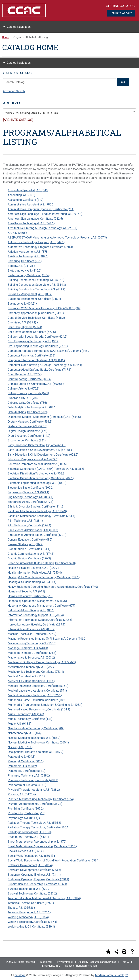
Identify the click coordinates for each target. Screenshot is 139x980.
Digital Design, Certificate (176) (28, 431)
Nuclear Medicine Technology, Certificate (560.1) (38, 742)
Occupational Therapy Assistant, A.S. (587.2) (36, 752)
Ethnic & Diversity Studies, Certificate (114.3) (36, 507)
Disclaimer (46, 962)
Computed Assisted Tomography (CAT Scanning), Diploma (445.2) (49, 351)
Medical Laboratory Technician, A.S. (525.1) (35, 695)
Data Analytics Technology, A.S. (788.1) (32, 407)
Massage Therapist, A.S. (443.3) (28, 648)
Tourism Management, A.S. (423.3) (29, 912)
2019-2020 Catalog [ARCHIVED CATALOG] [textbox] (32, 113)
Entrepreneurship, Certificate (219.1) (30, 502)
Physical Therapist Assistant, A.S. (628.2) (34, 790)
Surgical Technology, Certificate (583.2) (32, 894)
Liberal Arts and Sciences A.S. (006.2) (31, 629)
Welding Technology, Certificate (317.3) (32, 922)
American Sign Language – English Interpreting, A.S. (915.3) (45, 214)
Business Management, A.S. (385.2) (30, 294)
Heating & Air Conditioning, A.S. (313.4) (32, 582)
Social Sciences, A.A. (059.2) (26, 851)
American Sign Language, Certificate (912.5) (35, 219)
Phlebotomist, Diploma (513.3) (27, 785)
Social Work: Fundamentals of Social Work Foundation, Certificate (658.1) (54, 860)
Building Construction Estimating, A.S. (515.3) (36, 280)
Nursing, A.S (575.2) (20, 747)
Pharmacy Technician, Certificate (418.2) (33, 780)
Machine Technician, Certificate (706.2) (32, 634)
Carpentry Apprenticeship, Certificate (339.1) (36, 313)
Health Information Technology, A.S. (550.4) (35, 573)
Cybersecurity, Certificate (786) (27, 403)
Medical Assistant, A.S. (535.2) (27, 676)
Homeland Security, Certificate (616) (30, 596)
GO (123, 82)
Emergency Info (51, 966)
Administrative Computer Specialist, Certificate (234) (41, 209)
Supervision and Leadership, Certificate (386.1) (37, 884)
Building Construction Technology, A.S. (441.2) (36, 289)
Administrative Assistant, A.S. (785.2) (31, 204)
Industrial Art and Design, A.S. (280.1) (31, 610)
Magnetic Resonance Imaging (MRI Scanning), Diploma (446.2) (47, 639)
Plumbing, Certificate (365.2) (26, 809)
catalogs (20, 975)
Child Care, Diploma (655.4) (25, 327)
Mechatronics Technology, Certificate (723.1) (36, 672)
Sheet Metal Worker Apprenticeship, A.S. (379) (37, 842)
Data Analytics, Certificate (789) (28, 412)
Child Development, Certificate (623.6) (32, 332)
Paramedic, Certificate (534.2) (27, 771)
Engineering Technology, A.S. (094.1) (30, 497)
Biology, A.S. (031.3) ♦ (21, 266)
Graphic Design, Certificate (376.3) (29, 558)
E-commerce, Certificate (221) (27, 440)
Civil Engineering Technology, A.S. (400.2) (34, 341)
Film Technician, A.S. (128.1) (25, 521)
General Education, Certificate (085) (30, 540)
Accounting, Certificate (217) (26, 200)
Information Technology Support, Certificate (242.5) (40, 620)
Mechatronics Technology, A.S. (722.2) (32, 667)
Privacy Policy (65, 962)
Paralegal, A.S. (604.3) (22, 757)
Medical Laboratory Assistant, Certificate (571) (37, 691)
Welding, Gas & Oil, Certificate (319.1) (31, 927)
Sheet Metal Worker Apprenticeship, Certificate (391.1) (42, 846)
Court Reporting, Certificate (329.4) (30, 379)
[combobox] (69, 112)
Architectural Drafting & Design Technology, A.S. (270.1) (43, 228)
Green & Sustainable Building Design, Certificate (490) (42, 563)
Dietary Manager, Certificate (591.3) (30, 422)
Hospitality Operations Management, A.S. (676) (37, 601)
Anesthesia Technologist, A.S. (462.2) (31, 223)
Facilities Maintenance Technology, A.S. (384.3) (37, 511)
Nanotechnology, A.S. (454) (25, 733)
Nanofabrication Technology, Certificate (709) (36, 728)
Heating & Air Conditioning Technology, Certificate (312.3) (44, 577)
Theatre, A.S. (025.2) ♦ (21, 908)
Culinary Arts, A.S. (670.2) (24, 389)
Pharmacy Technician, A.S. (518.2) (29, 776)
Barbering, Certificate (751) (25, 261)
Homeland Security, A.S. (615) (26, 591)
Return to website (121, 13)
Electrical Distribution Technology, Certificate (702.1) (41, 478)
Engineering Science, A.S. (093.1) (28, 492)
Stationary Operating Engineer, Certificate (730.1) (38, 879)
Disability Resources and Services (97, 962)
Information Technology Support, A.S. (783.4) (36, 615)
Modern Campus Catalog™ (111, 975)
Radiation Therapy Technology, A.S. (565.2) (34, 823)
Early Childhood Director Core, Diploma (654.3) (37, 445)
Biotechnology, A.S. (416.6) (25, 271)
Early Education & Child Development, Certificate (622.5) (43, 455)
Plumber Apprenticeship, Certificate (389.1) (35, 804)
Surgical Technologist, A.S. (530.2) (29, 889)
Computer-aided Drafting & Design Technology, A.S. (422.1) (45, 365)
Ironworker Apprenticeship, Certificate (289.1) (36, 625)
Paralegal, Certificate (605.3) (26, 761)
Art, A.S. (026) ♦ (17, 233)
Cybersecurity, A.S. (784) (23, 398)
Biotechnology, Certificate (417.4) (29, 275)
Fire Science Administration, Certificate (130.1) (37, 535)
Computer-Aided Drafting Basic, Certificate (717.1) (39, 370)
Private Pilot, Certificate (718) (27, 813)
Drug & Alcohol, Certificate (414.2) (29, 436)
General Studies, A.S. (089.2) (26, 544)
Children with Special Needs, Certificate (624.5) (38, 337)
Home (6, 37)
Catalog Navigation (19, 27)
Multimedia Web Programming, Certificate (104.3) (39, 709)
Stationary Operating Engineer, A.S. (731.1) (34, 875)
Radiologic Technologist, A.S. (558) (30, 832)
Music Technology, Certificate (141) (30, 719)
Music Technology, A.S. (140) (26, 714)
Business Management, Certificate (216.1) (34, 299)
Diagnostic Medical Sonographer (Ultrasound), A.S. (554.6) (44, 417)
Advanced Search (14, 91)
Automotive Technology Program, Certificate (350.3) (40, 247)
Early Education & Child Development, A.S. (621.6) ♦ (40, 450)
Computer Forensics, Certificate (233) (31, 355)
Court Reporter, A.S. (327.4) (25, 374)
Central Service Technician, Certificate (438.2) (36, 318)
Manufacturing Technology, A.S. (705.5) (32, 643)
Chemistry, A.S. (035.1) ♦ (23, 322)
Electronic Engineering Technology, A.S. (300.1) (37, 483)
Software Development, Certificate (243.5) (34, 870)
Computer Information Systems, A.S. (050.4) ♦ (36, 360)
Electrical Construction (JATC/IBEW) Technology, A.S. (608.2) (46, 469)
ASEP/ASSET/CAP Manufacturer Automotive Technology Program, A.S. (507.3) (57, 238)
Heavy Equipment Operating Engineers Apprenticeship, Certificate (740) (53, 587)
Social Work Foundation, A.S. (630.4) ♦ (31, 856)
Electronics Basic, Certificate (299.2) (31, 488)
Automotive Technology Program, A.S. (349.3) (36, 242)
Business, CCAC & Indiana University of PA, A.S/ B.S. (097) (45, 308)
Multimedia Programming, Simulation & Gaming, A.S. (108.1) (45, 705)
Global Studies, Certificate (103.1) (29, 549)
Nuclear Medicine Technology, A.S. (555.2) (34, 738)
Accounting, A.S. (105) (21, 195)
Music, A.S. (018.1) (19, 724)
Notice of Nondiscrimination (81, 966)
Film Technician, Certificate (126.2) (29, 525)
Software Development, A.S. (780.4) (30, 865)
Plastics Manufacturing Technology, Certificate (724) (41, 799)
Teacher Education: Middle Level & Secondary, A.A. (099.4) (44, 898)
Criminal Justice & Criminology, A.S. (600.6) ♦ (36, 384)
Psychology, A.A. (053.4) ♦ (24, 818)
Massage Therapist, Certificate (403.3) (32, 653)
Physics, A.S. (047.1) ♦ (22, 794)
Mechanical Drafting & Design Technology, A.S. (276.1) (42, 662)
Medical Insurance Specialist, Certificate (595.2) (38, 686)
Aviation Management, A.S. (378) (28, 252)
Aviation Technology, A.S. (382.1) (28, 256)
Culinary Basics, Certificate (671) (28, 393)
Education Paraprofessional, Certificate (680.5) (37, 464)
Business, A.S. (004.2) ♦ (23, 304)
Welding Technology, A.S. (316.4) (28, 917)
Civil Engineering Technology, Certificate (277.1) (38, 346)
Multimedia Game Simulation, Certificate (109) (37, 700)
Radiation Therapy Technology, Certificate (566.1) (39, 827)
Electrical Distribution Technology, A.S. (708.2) (37, 473)
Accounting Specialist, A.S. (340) (28, 190)
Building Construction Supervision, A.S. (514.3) (37, 285)
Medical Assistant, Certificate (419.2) (31, 681)
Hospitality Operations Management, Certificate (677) (41, 606)
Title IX (125, 962)
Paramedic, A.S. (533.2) (22, 766)
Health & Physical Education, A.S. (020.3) (33, 568)
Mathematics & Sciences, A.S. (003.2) (31, 658)
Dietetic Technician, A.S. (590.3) (28, 426)
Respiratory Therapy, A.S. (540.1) (28, 837)
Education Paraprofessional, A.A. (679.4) (33, 459)
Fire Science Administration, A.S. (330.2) (33, 530)
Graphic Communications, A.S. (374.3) (31, 554)
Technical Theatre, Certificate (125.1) (31, 903)
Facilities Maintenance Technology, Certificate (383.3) (41, 516)
